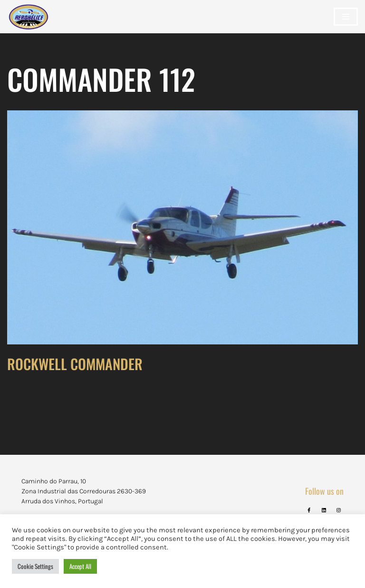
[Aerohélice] (29, 26)
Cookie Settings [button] (35, 566)
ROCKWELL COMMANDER (75, 364)
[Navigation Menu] (346, 17)
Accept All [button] (80, 566)
